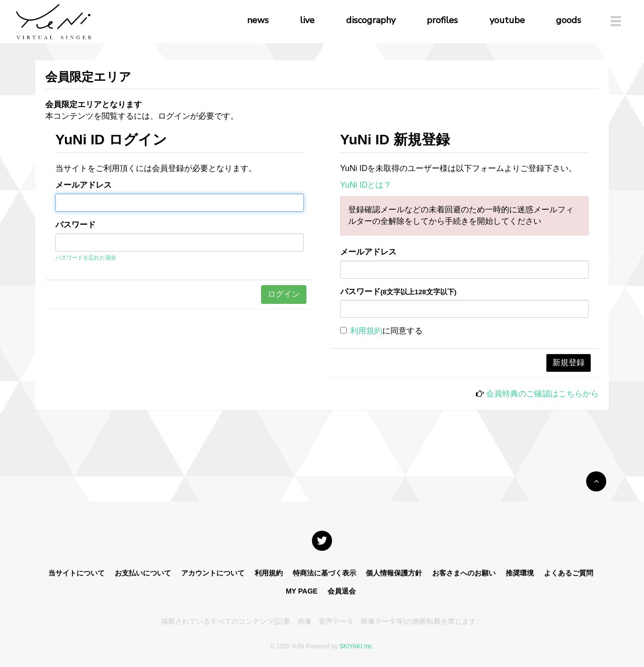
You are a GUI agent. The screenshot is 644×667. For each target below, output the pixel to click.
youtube (507, 20)
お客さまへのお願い (464, 573)
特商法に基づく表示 (325, 573)
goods (569, 20)
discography (371, 20)
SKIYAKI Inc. (356, 646)
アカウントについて (213, 573)
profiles (442, 20)
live (307, 20)
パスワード (75, 225)
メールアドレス (84, 185)
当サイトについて (76, 573)
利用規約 (366, 331)
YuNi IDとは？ (366, 185)
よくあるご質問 (569, 573)
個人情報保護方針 (394, 573)
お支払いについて (143, 573)
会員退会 (342, 591)
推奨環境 (520, 573)
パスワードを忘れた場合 (86, 258)
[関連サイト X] (322, 541)
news (258, 20)
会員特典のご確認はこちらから (542, 394)
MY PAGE (302, 591)
